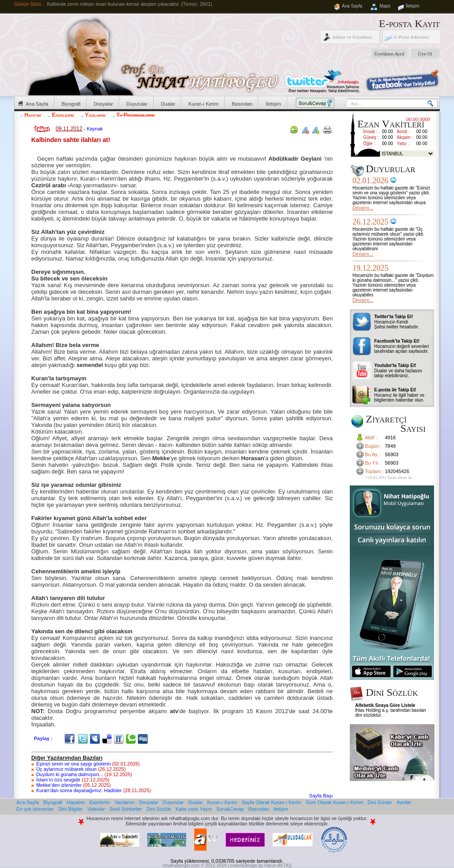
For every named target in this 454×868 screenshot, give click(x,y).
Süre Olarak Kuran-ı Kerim (334, 802)
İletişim (413, 6)
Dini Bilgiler (70, 809)
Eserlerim (63, 115)
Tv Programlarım (136, 115)
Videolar (96, 809)
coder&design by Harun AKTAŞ (261, 866)
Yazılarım (95, 115)
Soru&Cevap (230, 809)
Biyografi (71, 104)
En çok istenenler (35, 809)
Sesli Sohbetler (126, 809)
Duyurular (137, 104)
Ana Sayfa (352, 6)
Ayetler (404, 802)
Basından (242, 104)
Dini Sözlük (159, 809)
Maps (385, 6)
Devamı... (363, 208)
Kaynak (95, 129)
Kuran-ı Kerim (204, 104)
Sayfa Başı (321, 796)
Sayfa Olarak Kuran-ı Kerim (272, 802)
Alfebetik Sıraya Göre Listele (385, 705)
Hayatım (33, 115)
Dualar (168, 104)
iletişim (281, 809)
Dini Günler (380, 802)
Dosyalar (104, 104)
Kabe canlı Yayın (194, 809)
